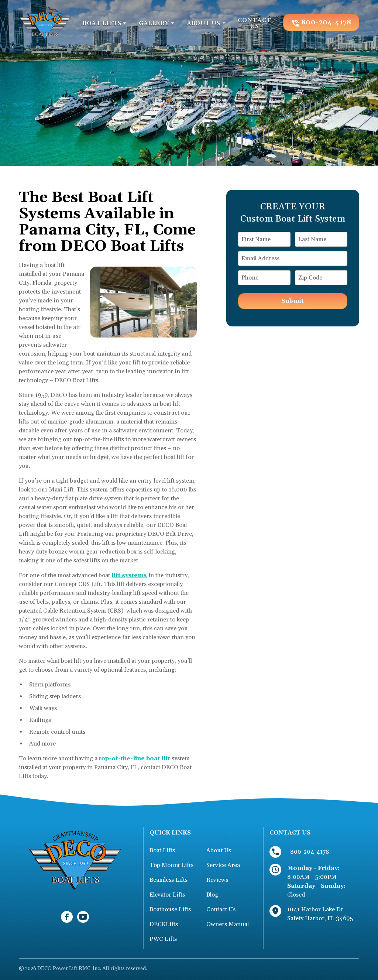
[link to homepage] (45, 22)
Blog (212, 895)
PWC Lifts (163, 939)
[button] (104, 23)
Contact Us (221, 909)
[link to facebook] (67, 917)
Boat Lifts (162, 850)
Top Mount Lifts (171, 865)
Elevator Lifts (167, 895)
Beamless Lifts (169, 880)
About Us (219, 850)
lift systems (129, 575)
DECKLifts (164, 924)
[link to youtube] (83, 917)
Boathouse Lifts (170, 909)
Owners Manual (228, 924)
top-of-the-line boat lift (135, 758)
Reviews (217, 880)
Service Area (223, 865)
